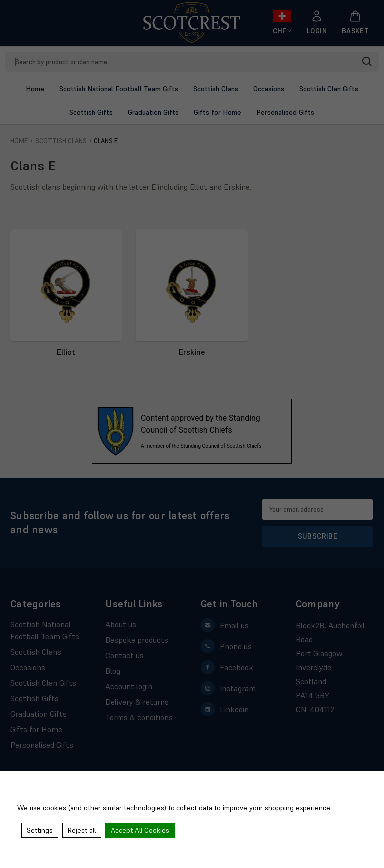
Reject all (82, 830)
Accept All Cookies (140, 830)
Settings (40, 830)
